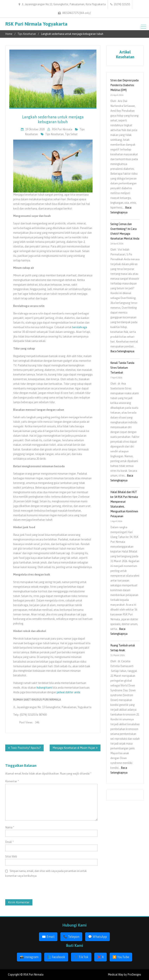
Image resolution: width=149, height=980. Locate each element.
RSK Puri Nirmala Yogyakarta (36, 24)
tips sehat (71, 134)
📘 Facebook (56, 957)
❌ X (100, 957)
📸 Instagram (29, 957)
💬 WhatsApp (97, 937)
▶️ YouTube (121, 957)
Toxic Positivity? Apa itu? (26, 748)
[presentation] (29, 890)
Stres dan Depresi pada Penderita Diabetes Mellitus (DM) (124, 85)
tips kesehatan (54, 134)
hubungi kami (44, 688)
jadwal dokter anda (68, 692)
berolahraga (80, 327)
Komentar (12, 781)
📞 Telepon (71, 937)
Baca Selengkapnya (122, 351)
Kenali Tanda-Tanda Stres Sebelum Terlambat (122, 368)
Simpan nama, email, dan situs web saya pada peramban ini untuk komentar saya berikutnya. (46, 873)
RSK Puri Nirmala (62, 129)
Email (9, 842)
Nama (10, 827)
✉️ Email (48, 937)
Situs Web (11, 856)
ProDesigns (134, 975)
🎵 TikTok (81, 957)
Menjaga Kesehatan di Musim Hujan (74, 748)
